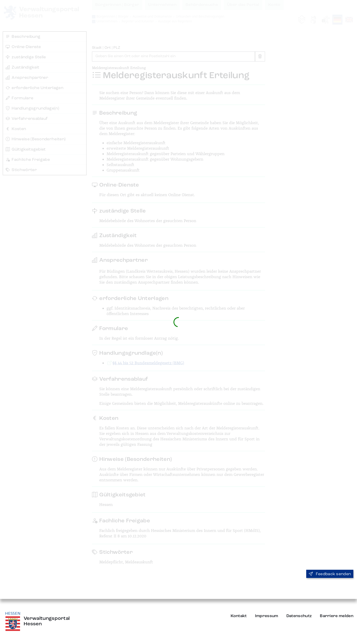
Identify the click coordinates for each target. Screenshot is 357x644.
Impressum (267, 616)
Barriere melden (337, 616)
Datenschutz (299, 616)
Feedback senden (330, 574)
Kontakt (239, 616)
